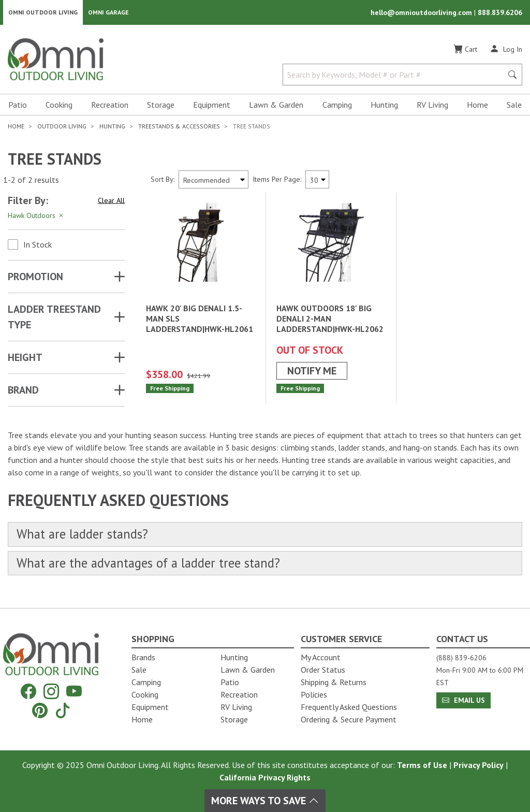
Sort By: (163, 181)
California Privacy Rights (265, 777)
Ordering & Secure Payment (349, 719)
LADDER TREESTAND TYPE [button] (54, 319)
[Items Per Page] (317, 182)
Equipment (212, 107)
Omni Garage (108, 13)
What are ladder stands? (86, 537)
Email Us (463, 700)
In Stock (38, 247)
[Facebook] (28, 692)
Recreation (110, 107)
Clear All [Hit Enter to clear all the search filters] (111, 202)
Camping (337, 107)
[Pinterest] (40, 710)
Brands (143, 657)
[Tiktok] (63, 710)
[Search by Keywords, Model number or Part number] (396, 77)
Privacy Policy (479, 765)
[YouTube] (74, 692)
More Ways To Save (265, 801)
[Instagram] (51, 692)
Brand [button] (23, 392)
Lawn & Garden (276, 107)
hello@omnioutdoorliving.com (422, 13)
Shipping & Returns (334, 682)
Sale (514, 107)
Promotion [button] (35, 279)
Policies (314, 694)
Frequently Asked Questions (349, 707)
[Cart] (465, 51)
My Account (321, 657)
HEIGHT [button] (25, 359)
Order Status (323, 670)
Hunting (384, 107)
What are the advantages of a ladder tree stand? (156, 566)
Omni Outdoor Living (43, 13)
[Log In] (506, 51)
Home (477, 107)
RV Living (432, 107)
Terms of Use (422, 765)
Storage (161, 107)
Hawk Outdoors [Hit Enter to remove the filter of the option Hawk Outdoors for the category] (36, 218)
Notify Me (312, 373)
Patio (18, 107)
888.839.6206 (500, 13)
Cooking (59, 107)
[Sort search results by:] (214, 182)
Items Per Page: (277, 181)
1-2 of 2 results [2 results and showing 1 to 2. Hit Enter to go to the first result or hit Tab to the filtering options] (31, 182)
